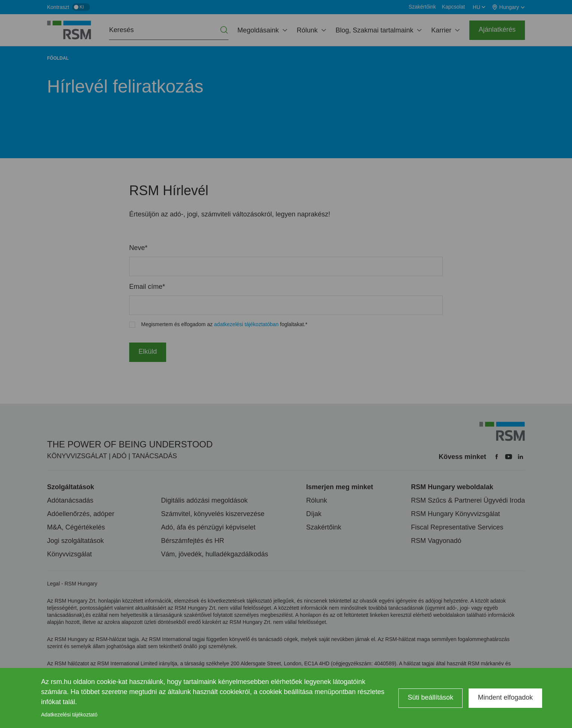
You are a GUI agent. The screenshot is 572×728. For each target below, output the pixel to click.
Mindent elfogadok (505, 697)
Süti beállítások (430, 697)
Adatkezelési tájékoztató (69, 715)
